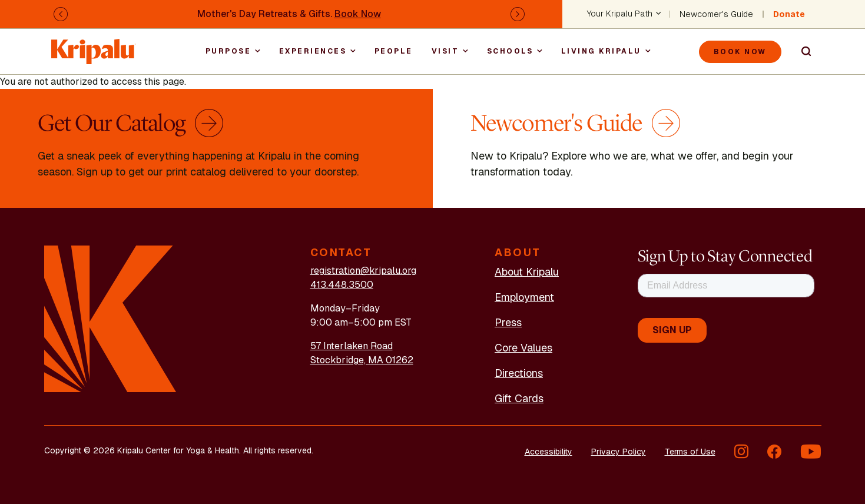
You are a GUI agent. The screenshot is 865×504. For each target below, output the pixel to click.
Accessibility (549, 452)
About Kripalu (527, 272)
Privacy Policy (619, 452)
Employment (524, 297)
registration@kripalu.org (363, 271)
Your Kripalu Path (620, 14)
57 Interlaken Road (352, 346)
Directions (519, 373)
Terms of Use (690, 452)
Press (508, 322)
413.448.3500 (342, 285)
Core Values (523, 348)
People (394, 51)
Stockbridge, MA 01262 (362, 360)
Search (801, 52)
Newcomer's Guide (716, 14)
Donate (789, 14)
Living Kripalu (601, 51)
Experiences (313, 51)
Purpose (228, 51)
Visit (445, 51)
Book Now (358, 14)
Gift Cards (519, 398)
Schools (510, 51)
